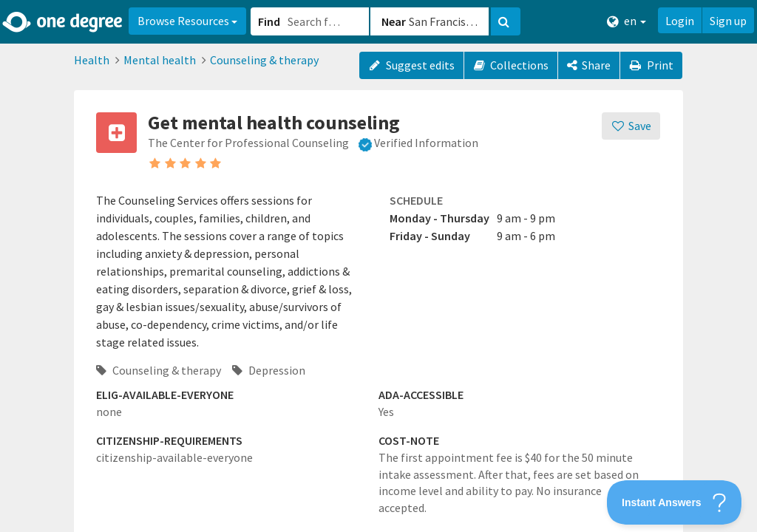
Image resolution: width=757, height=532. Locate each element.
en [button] (627, 21)
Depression (269, 370)
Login (680, 21)
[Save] (631, 126)
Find (269, 21)
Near (394, 21)
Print (651, 65)
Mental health (160, 60)
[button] (378, 266)
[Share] (589, 65)
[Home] (63, 22)
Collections (511, 65)
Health (92, 60)
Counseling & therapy (264, 60)
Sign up (728, 21)
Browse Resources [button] (187, 21)
